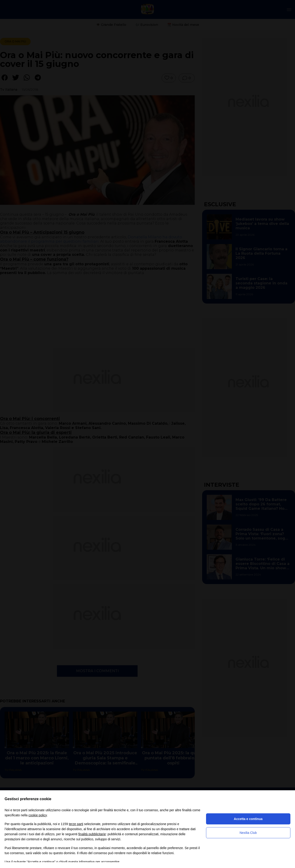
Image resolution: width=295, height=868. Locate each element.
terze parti (76, 824)
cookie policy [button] (38, 815)
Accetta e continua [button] (248, 819)
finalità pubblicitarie (92, 834)
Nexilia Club (248, 833)
